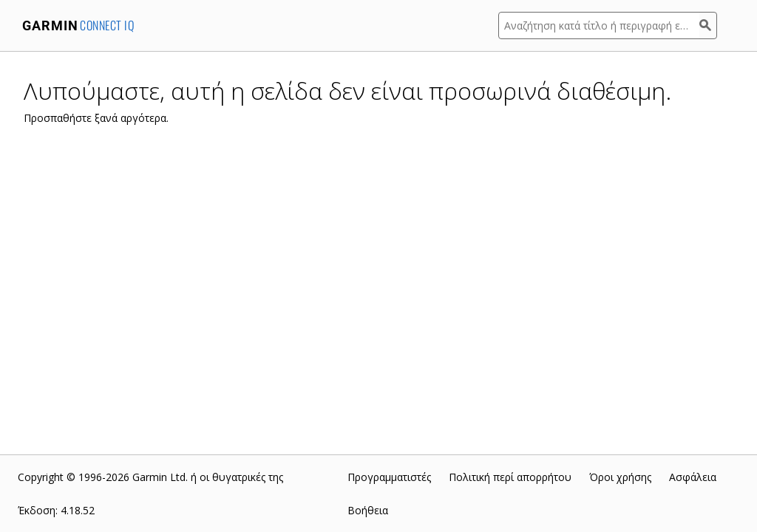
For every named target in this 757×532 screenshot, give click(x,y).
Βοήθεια (368, 510)
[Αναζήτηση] (708, 25)
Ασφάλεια (693, 477)
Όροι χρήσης (620, 477)
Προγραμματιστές (389, 477)
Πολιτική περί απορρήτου (510, 477)
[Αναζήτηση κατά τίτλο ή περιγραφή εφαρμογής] (599, 25)
